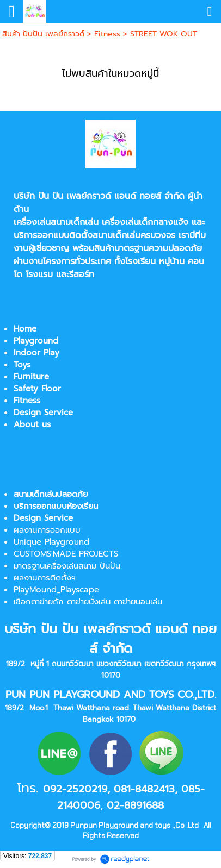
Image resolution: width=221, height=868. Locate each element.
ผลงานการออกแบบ (47, 530)
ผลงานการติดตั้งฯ (45, 578)
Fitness (107, 34)
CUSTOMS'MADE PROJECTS (66, 554)
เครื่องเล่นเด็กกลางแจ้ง (145, 222)
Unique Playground (51, 542)
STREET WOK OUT (164, 34)
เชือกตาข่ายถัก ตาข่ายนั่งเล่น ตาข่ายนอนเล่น (88, 602)
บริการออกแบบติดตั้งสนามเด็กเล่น (77, 235)
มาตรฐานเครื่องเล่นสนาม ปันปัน (67, 566)
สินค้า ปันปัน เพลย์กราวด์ (43, 34)
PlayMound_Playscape (56, 590)
